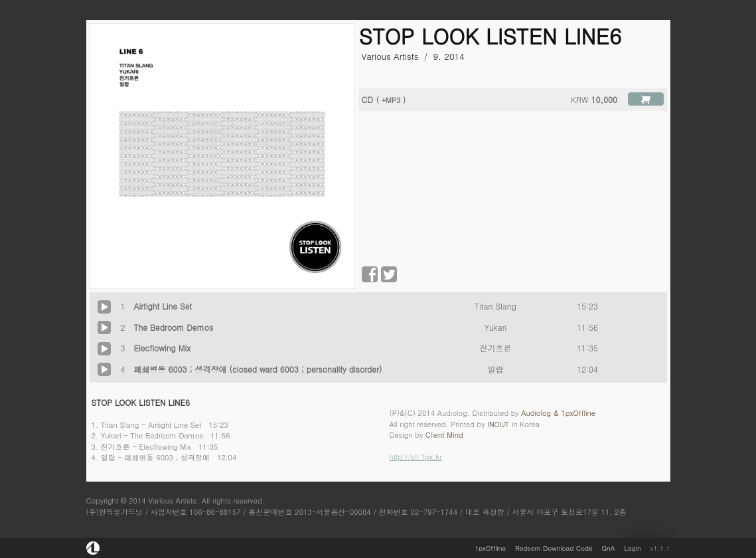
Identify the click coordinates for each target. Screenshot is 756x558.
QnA (609, 548)
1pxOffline (490, 548)
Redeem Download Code (554, 548)
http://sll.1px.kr (416, 457)
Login (632, 548)
